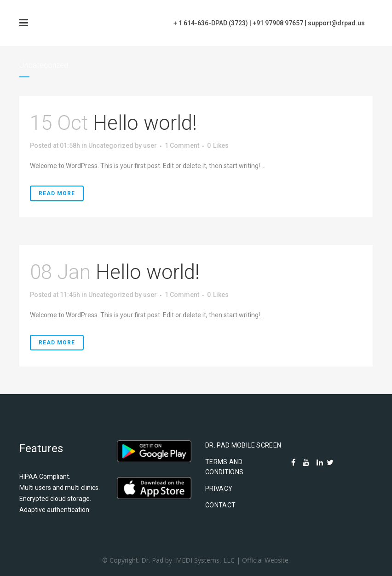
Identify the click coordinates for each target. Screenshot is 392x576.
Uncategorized (111, 145)
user (150, 145)
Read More (57, 193)
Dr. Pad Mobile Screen (243, 445)
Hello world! (145, 123)
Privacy (219, 489)
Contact (220, 505)
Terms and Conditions (225, 467)
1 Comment (182, 145)
